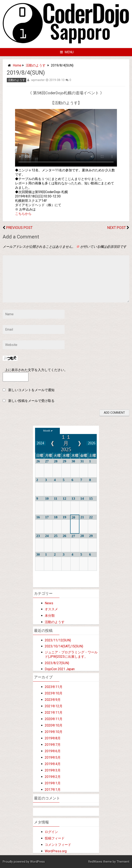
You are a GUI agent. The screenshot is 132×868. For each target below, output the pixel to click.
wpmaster (38, 80)
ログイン (51, 832)
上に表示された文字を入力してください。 (36, 370)
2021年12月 (54, 706)
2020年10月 (54, 725)
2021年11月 (54, 713)
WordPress (37, 862)
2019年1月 (53, 783)
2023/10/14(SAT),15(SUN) (64, 646)
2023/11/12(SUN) (58, 640)
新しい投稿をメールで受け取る (31, 401)
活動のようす (36, 65)
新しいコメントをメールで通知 (31, 390)
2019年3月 (53, 770)
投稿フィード (55, 838)
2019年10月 (54, 732)
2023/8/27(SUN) (57, 663)
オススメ (51, 609)
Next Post (117, 228)
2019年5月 (53, 757)
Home (17, 65)
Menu (67, 52)
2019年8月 (53, 738)
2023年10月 (54, 693)
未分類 (50, 616)
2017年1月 (53, 790)
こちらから (23, 214)
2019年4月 (53, 764)
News (49, 603)
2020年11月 (54, 719)
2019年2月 (53, 777)
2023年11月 (54, 687)
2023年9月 (53, 700)
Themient (123, 862)
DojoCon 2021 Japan (60, 669)
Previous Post (19, 228)
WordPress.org (56, 851)
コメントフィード (58, 845)
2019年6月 (53, 751)
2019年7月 (53, 745)
